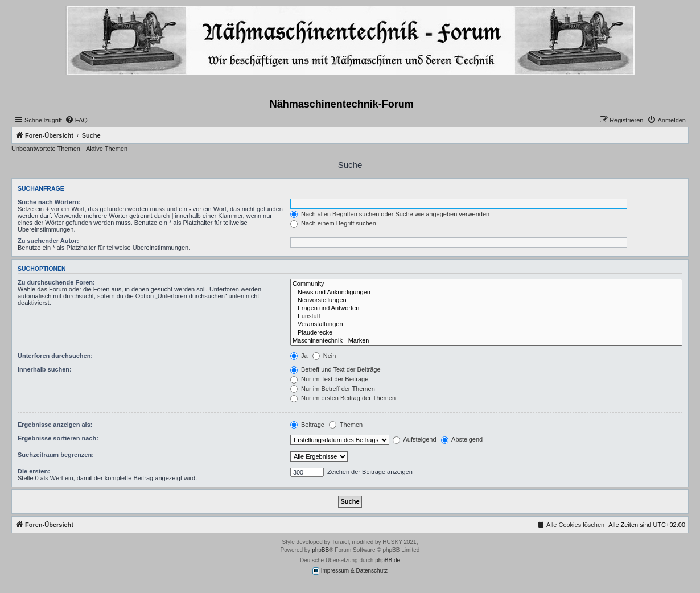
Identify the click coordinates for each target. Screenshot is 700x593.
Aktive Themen (107, 149)
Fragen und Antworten (486, 308)
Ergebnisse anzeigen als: (55, 425)
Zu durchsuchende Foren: (56, 282)
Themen (346, 425)
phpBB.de (388, 560)
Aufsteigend (415, 439)
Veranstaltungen (486, 324)
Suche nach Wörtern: (49, 202)
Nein (324, 356)
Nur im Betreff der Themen (333, 389)
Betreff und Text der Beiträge (335, 369)
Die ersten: (34, 471)
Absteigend (462, 439)
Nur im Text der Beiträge (329, 379)
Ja (299, 356)
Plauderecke (486, 333)
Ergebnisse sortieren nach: (58, 438)
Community (486, 284)
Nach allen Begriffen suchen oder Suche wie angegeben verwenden (390, 214)
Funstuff (486, 316)
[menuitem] (76, 120)
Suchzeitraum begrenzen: (56, 455)
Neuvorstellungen (486, 300)
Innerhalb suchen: (45, 369)
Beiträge (307, 425)
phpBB (320, 550)
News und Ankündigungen (486, 293)
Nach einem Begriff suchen (333, 223)
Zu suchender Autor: (48, 241)
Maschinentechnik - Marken (486, 341)
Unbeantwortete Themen (46, 149)
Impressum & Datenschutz (350, 571)
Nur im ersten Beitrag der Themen (343, 398)
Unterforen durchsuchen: (55, 356)
